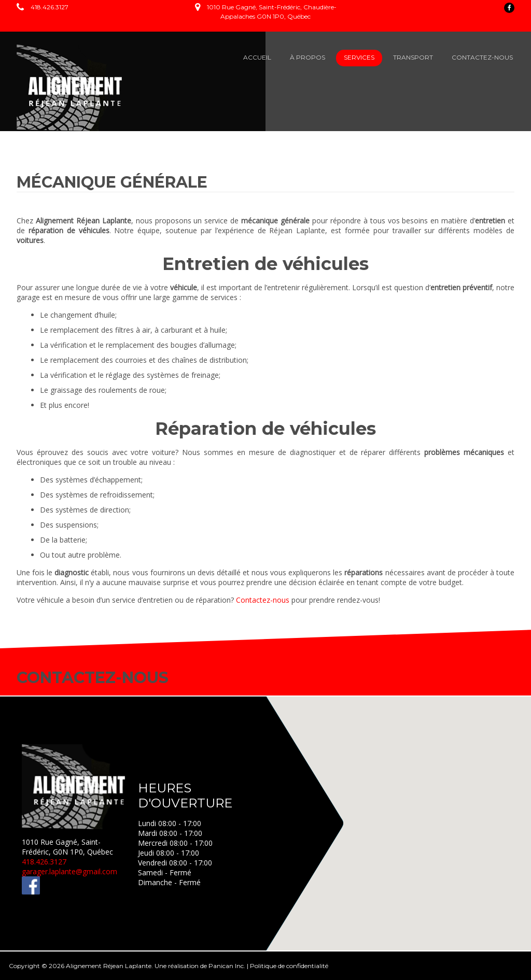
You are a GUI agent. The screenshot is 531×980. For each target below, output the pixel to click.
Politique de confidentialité (289, 966)
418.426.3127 (50, 7)
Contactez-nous (263, 600)
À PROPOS (308, 57)
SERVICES (359, 57)
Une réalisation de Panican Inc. (200, 966)
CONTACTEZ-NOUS (482, 57)
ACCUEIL (257, 57)
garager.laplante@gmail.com (69, 871)
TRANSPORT (413, 57)
